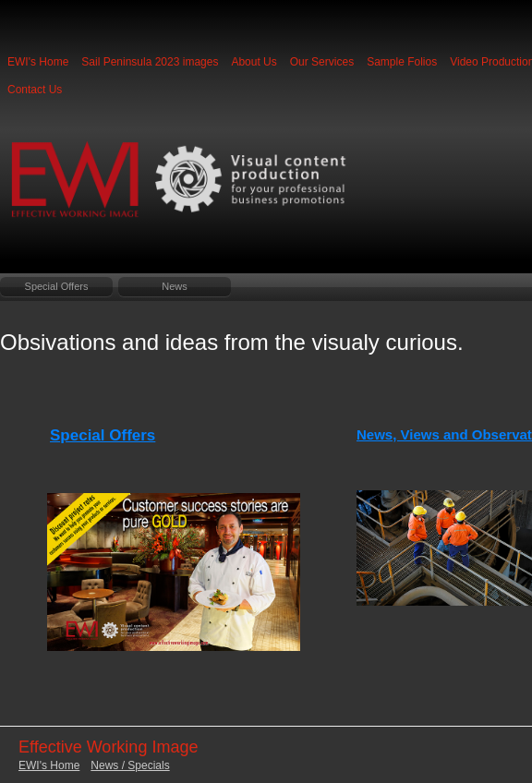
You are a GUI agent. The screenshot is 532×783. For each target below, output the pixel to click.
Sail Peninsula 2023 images (150, 62)
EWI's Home (38, 62)
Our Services (322, 62)
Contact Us (35, 90)
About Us (254, 62)
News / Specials (130, 765)
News (175, 286)
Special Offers (57, 286)
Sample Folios (402, 62)
